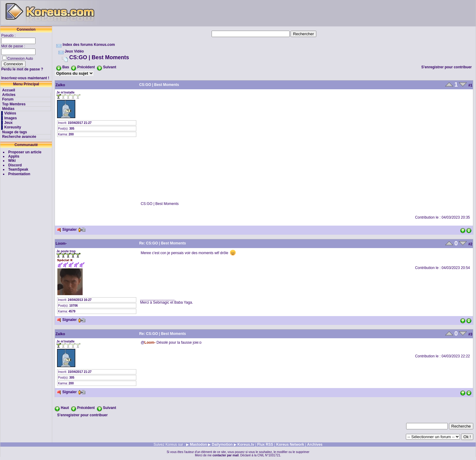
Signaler (67, 230)
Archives (315, 445)
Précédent (86, 67)
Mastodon (198, 445)
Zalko (60, 85)
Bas (66, 67)
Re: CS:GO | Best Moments (162, 243)
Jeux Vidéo (74, 51)
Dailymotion (222, 445)
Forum (8, 99)
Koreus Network (290, 445)
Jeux (8, 123)
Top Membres (14, 104)
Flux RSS (265, 445)
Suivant (109, 67)
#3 (470, 334)
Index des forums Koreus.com (89, 45)
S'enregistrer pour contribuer (447, 67)
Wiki (12, 161)
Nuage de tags (15, 132)
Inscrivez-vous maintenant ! (25, 78)
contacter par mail (226, 455)
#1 (470, 85)
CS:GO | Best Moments (99, 57)
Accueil (9, 90)
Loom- (61, 244)
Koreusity (13, 127)
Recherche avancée (19, 137)
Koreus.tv (246, 445)
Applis (14, 156)
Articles (9, 95)
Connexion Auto (20, 59)
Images (10, 118)
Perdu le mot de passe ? (22, 69)
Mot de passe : (14, 46)
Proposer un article (25, 152)
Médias (8, 109)
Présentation (19, 174)
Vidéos (10, 113)
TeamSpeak (18, 169)
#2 (470, 244)
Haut (65, 408)
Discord (15, 165)
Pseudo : (9, 36)
